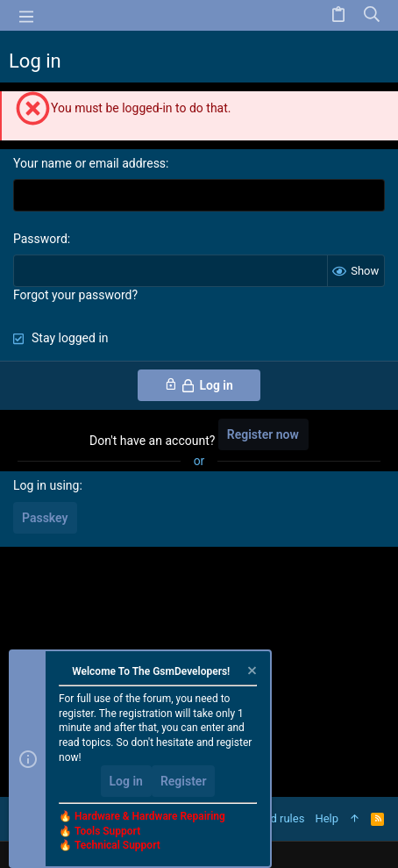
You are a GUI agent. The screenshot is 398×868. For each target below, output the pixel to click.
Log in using (46, 485)
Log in (126, 781)
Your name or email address (89, 163)
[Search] (372, 15)
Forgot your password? (75, 295)
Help (327, 818)
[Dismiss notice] (251, 673)
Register (184, 781)
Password (40, 239)
